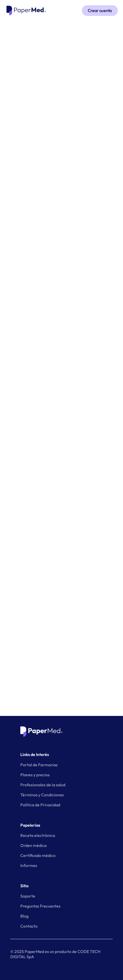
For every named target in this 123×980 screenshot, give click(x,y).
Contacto (29, 926)
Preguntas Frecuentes (40, 906)
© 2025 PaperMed (27, 951)
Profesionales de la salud (43, 785)
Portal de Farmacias (39, 765)
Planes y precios (35, 775)
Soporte (28, 896)
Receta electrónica (38, 835)
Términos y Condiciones (42, 795)
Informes (29, 865)
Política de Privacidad (40, 805)
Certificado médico (38, 855)
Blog (24, 916)
